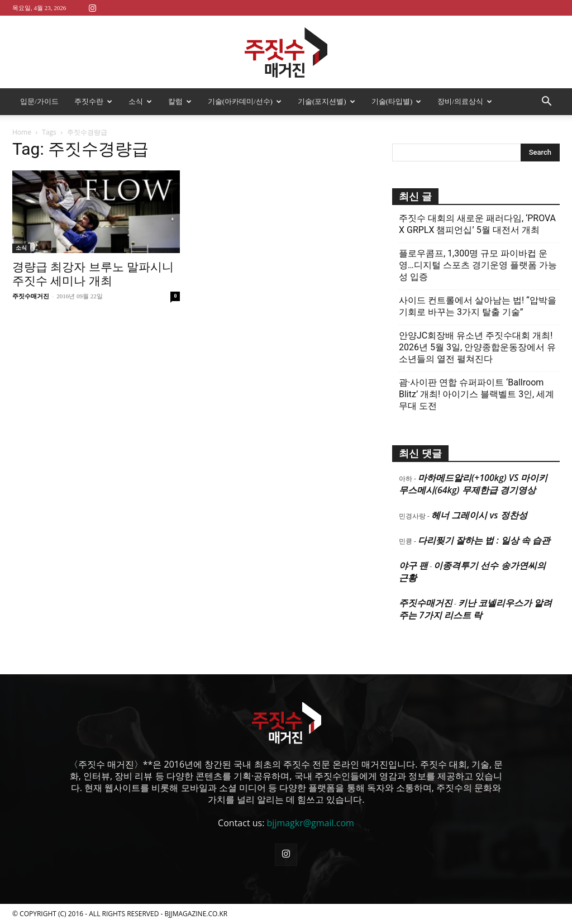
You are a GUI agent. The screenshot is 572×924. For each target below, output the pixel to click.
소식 (140, 101)
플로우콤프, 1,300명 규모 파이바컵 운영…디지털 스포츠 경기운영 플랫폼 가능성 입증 (478, 265)
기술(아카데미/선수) (245, 101)
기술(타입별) (397, 101)
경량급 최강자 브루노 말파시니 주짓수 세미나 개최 (93, 274)
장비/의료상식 (465, 101)
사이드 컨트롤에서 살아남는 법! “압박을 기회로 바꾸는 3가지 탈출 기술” (478, 306)
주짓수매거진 (31, 296)
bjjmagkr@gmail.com (311, 823)
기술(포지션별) (326, 101)
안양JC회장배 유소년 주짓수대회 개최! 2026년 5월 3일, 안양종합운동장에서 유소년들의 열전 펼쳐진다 (477, 347)
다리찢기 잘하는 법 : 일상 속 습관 (484, 540)
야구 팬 (413, 565)
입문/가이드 (39, 101)
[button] (546, 102)
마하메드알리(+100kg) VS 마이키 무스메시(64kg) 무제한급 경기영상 (473, 484)
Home (22, 132)
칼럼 (180, 101)
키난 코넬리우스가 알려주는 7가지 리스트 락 (475, 609)
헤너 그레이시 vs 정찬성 (479, 515)
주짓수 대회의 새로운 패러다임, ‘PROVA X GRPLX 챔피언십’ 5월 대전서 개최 (477, 224)
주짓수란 (93, 101)
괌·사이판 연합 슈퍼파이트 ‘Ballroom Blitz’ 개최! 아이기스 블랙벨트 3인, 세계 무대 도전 (476, 394)
